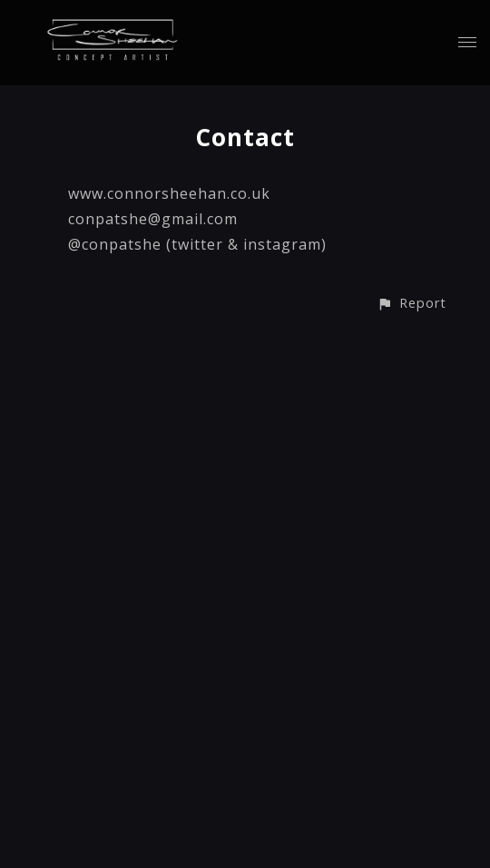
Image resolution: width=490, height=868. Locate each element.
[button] (412, 303)
